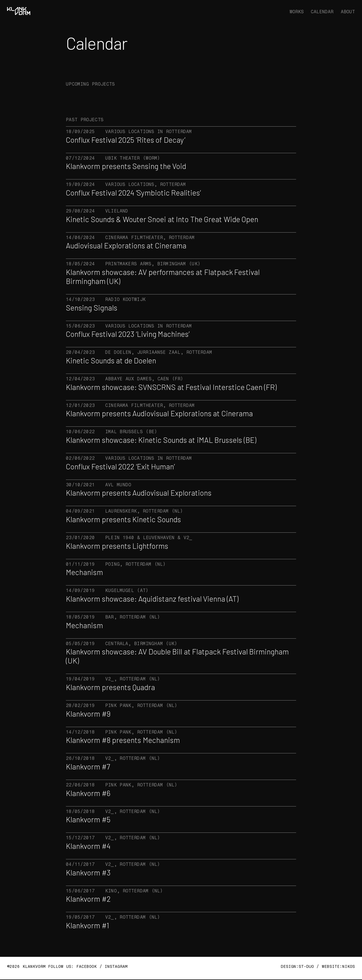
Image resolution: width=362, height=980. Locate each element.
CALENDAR (322, 12)
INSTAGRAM (116, 967)
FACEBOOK (85, 967)
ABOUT (348, 12)
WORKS (297, 12)
